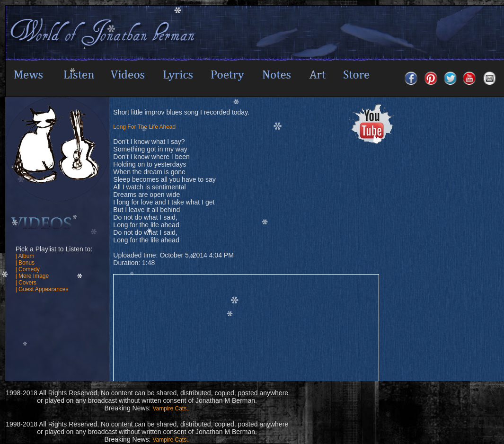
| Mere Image (32, 276)
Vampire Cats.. (171, 408)
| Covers (26, 283)
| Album (25, 256)
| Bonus (25, 263)
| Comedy (28, 269)
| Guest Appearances (42, 289)
